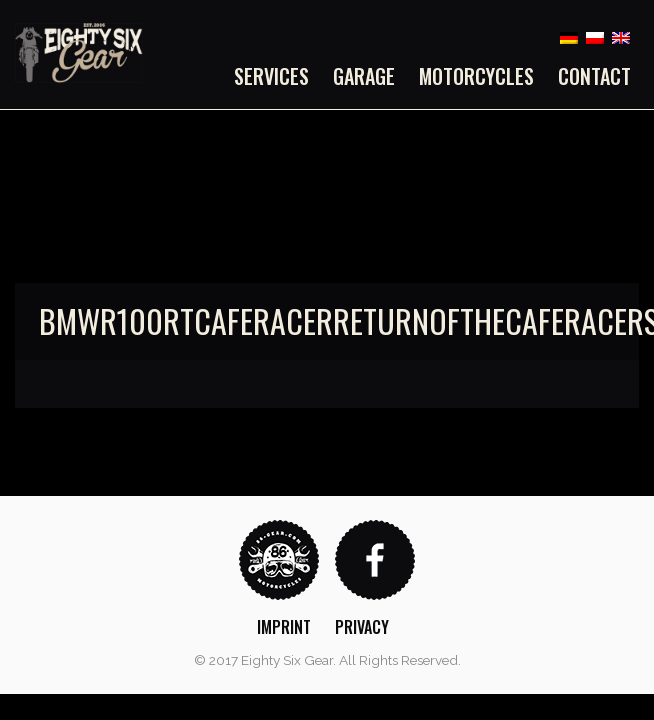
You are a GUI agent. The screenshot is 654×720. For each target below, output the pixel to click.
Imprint (284, 627)
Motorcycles (476, 76)
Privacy (362, 627)
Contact (594, 76)
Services (271, 76)
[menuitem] (277, 76)
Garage (364, 76)
